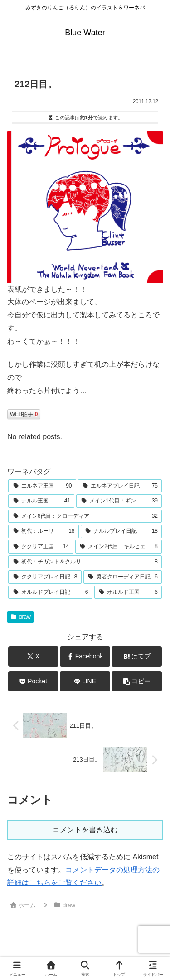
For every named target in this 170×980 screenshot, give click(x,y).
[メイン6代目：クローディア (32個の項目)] (85, 516)
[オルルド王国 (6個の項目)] (128, 592)
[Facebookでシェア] (85, 656)
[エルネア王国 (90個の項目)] (42, 486)
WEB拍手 (24, 414)
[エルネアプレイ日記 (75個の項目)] (120, 486)
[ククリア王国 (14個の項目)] (41, 547)
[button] (137, 681)
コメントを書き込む (85, 830)
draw (20, 617)
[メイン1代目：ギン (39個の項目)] (119, 501)
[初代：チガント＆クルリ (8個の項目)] (85, 562)
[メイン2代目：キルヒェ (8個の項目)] (119, 547)
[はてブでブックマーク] (137, 656)
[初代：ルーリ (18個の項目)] (44, 531)
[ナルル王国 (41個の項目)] (41, 501)
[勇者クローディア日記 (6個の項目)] (123, 577)
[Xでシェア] (33, 656)
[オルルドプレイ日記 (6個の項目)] (50, 592)
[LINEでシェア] (85, 681)
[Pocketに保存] (33, 681)
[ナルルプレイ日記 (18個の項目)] (121, 531)
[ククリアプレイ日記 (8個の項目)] (45, 577)
